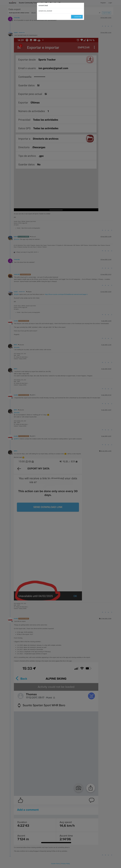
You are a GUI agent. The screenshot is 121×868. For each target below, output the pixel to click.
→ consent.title (77, 17)
